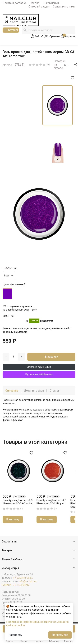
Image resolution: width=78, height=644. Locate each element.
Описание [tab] (12, 391)
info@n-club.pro (28, 581)
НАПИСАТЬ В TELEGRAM (16, 585)
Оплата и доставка (15, 3)
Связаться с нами (64, 7)
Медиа (35, 3)
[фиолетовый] (7, 294)
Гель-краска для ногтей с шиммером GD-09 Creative (18, 502)
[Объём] (9, 276)
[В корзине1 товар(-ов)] (68, 36)
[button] (39, 542)
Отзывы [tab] (55, 391)
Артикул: (8, 65)
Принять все (60, 635)
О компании (51, 3)
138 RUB (34, 321)
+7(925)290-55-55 (23, 578)
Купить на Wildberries (39, 374)
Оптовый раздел (39, 7)
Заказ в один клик (39, 367)
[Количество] (13, 357)
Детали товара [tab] (34, 391)
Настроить (15, 635)
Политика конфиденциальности (27, 622)
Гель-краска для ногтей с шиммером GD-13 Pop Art (51, 502)
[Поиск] (49, 30)
